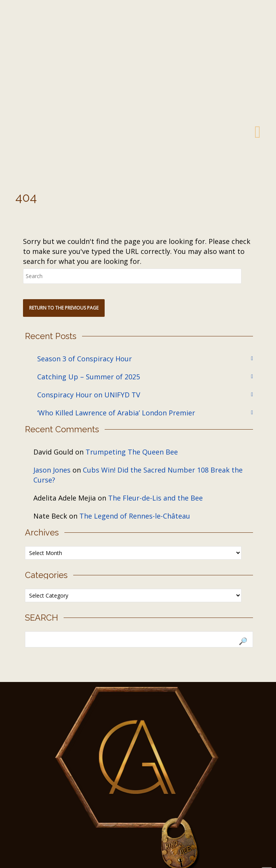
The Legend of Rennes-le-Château (135, 516)
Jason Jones (52, 470)
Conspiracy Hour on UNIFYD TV (89, 395)
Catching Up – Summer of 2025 (89, 377)
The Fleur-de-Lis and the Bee (155, 498)
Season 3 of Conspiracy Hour (85, 359)
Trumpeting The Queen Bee (132, 452)
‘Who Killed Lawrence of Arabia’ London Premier (116, 413)
